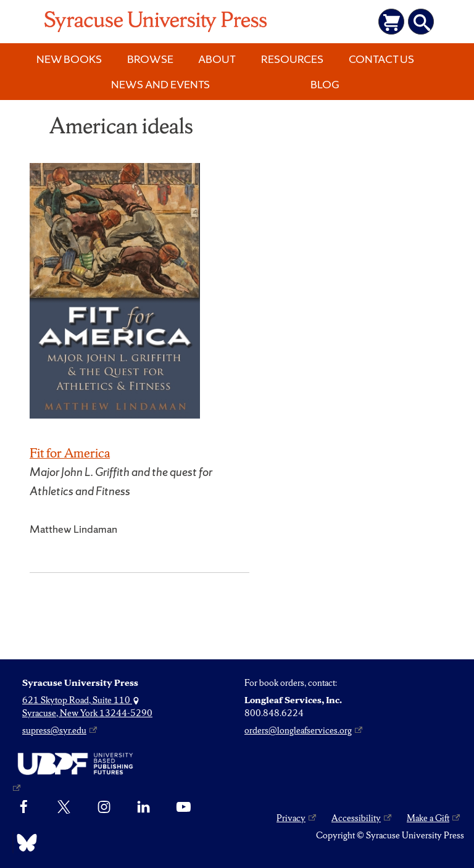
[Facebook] (24, 807)
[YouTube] (184, 807)
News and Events (160, 84)
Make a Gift (428, 818)
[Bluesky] (24, 843)
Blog (325, 84)
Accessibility (356, 818)
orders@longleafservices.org (298, 730)
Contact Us (381, 59)
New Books (69, 59)
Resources (292, 59)
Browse (150, 59)
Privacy (291, 818)
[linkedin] (143, 807)
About (217, 59)
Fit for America (70, 453)
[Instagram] (104, 807)
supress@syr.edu (54, 730)
